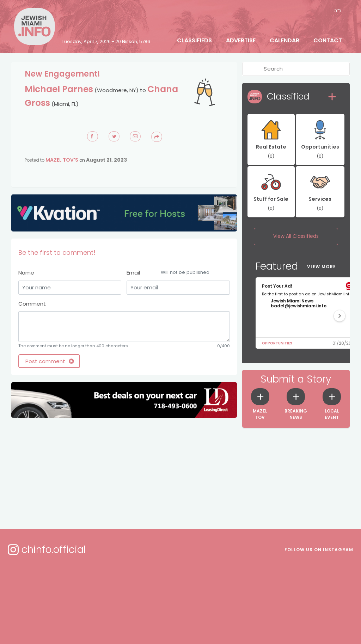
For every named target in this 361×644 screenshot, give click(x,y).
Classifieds (194, 40)
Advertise (241, 40)
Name (26, 273)
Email (178, 273)
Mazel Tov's (62, 160)
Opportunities (277, 343)
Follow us (319, 550)
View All (296, 236)
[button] (339, 316)
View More (322, 267)
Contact (328, 40)
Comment (32, 304)
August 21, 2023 (106, 160)
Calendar (284, 40)
